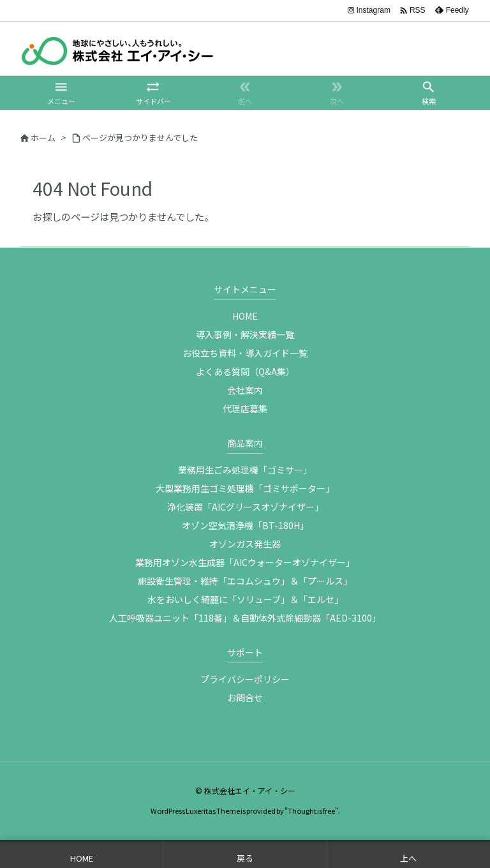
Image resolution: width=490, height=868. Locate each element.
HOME (245, 316)
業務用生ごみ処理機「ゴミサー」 (245, 470)
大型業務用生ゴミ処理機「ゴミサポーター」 (245, 488)
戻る (245, 858)
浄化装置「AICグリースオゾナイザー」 (245, 507)
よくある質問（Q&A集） (245, 371)
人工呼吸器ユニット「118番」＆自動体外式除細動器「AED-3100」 (245, 618)
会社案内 (245, 390)
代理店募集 (245, 408)
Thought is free (311, 811)
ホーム (43, 138)
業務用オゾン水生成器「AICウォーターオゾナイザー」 (245, 562)
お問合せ (245, 698)
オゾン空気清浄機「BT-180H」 (245, 525)
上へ (408, 858)
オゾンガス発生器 (245, 544)
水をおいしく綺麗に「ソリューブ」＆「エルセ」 (245, 599)
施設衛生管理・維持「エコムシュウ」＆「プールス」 (245, 581)
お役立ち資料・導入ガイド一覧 (245, 353)
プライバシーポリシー (245, 679)
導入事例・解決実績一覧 (245, 334)
